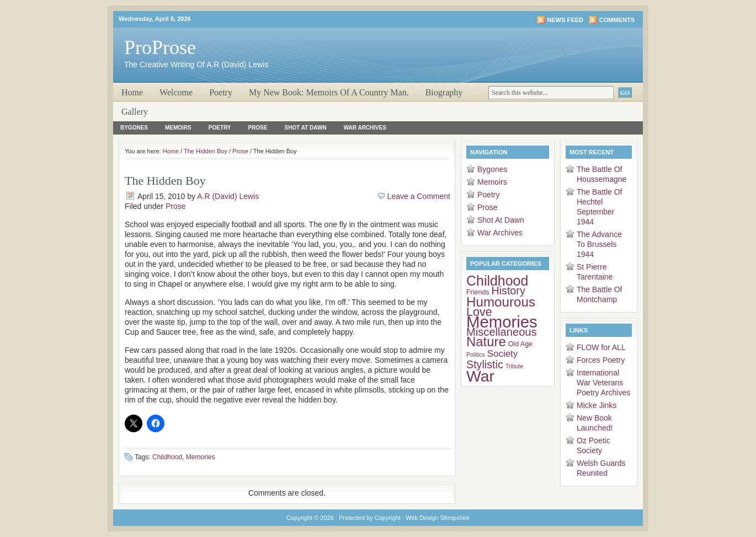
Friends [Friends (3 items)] (478, 292)
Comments (617, 20)
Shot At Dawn (306, 128)
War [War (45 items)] (480, 376)
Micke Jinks (597, 405)
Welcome (176, 92)
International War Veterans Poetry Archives (603, 383)
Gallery (135, 112)
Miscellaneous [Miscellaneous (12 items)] (502, 332)
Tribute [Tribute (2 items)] (515, 366)
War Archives (365, 128)
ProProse (160, 47)
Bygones (134, 128)
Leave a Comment (419, 196)
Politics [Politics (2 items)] (476, 355)
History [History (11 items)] (508, 291)
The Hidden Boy (206, 151)
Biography (444, 92)
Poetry (221, 92)
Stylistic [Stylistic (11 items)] (485, 364)
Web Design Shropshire (438, 518)
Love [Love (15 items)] (479, 312)
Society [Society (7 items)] (503, 354)
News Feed (565, 20)
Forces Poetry (601, 360)
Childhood (167, 457)
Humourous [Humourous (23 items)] (501, 302)
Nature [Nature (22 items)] (486, 342)
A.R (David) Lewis (228, 196)
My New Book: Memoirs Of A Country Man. (329, 92)
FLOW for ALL (601, 347)
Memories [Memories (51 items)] (502, 322)
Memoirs (178, 128)
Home (132, 92)
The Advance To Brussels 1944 (599, 244)
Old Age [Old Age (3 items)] (520, 344)
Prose (258, 128)
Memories (201, 457)
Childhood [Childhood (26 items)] (497, 281)
